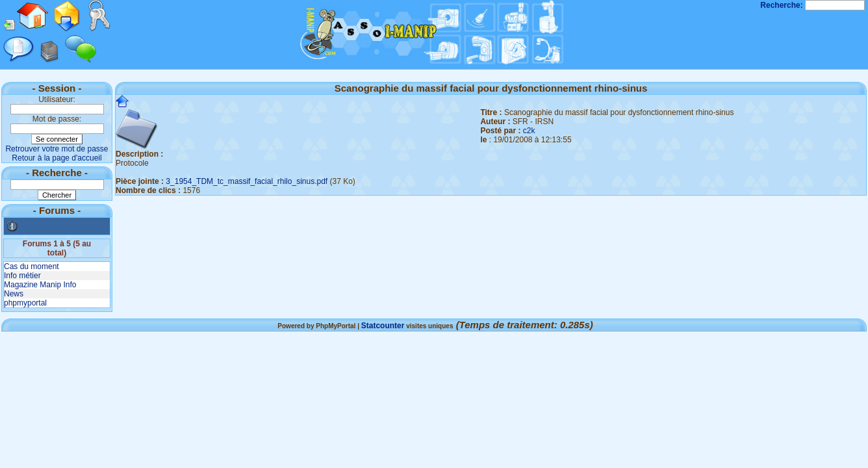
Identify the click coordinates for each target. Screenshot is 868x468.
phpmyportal (25, 303)
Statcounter (383, 326)
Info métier (22, 276)
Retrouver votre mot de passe (57, 149)
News (14, 294)
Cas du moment (32, 266)
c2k (529, 131)
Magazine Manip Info (40, 285)
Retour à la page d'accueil (57, 158)
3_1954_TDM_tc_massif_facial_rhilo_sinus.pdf (247, 181)
